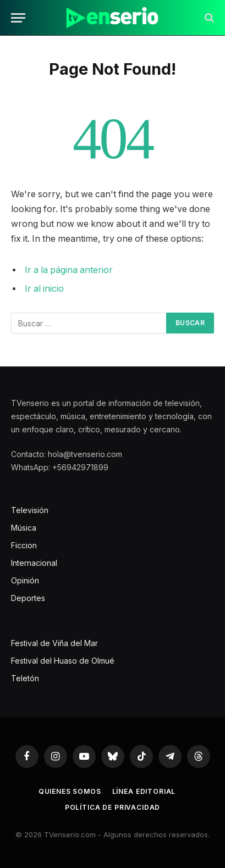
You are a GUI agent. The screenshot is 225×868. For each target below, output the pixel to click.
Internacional (34, 563)
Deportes (28, 598)
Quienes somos (70, 791)
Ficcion (24, 545)
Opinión (25, 580)
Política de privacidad (113, 807)
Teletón (25, 678)
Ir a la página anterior (69, 270)
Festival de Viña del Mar (54, 643)
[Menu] (18, 18)
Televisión (30, 510)
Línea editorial (144, 791)
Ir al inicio (44, 289)
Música (24, 528)
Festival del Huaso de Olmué (63, 661)
